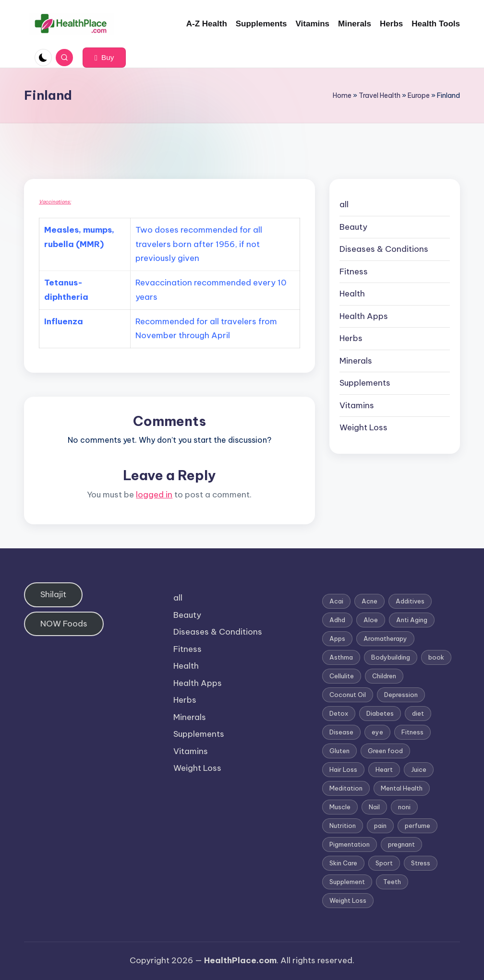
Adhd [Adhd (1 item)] (337, 620)
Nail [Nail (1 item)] (374, 807)
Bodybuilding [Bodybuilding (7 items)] (391, 657)
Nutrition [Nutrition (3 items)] (343, 826)
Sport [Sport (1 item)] (384, 863)
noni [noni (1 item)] (404, 807)
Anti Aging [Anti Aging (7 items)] (412, 620)
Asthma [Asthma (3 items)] (341, 657)
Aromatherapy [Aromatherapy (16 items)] (385, 638)
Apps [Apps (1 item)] (337, 638)
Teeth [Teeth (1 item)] (392, 882)
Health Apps (364, 316)
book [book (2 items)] (436, 657)
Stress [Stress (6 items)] (421, 863)
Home (342, 95)
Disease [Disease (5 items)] (341, 732)
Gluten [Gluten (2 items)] (339, 751)
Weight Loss (363, 427)
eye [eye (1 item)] (377, 732)
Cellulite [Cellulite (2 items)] (342, 676)
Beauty (353, 227)
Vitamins (357, 405)
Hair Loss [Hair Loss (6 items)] (343, 769)
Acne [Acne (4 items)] (369, 601)
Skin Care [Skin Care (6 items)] (343, 863)
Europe (419, 95)
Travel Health (380, 95)
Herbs (351, 338)
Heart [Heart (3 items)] (384, 769)
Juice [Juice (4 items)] (419, 769)
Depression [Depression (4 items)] (401, 695)
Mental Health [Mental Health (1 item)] (402, 788)
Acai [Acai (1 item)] (336, 601)
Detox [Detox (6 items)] (339, 713)
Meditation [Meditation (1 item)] (346, 788)
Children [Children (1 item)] (384, 676)
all (344, 204)
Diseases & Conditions (384, 249)
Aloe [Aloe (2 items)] (371, 620)
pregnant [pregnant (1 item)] (401, 844)
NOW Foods (64, 624)
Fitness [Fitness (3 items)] (412, 732)
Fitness (354, 272)
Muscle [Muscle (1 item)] (340, 807)
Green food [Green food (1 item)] (385, 751)
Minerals (356, 361)
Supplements (365, 383)
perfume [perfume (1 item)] (417, 826)
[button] (104, 58)
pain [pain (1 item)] (380, 826)
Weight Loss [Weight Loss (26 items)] (348, 900)
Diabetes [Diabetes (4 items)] (380, 713)
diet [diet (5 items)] (418, 713)
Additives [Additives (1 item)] (410, 601)
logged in (154, 495)
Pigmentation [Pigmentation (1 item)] (350, 844)
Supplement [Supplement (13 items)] (347, 882)
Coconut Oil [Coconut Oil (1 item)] (348, 695)
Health (352, 294)
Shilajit (53, 594)
